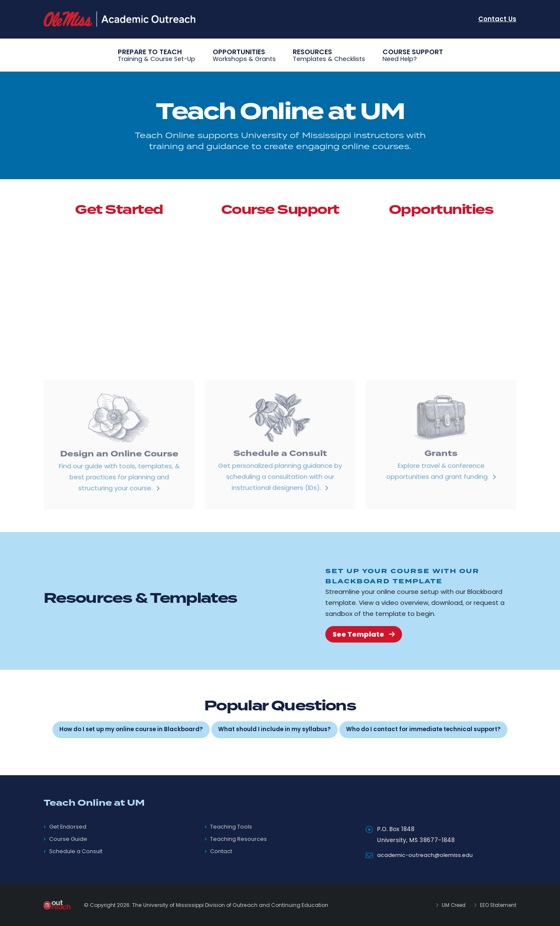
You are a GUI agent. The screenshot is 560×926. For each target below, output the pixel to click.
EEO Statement (496, 905)
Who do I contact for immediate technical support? (423, 729)
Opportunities (244, 55)
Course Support (413, 55)
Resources (329, 55)
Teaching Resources (239, 839)
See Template (364, 634)
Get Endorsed (69, 827)
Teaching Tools (232, 827)
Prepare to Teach (157, 55)
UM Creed (450, 905)
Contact (222, 851)
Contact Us (497, 19)
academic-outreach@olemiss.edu (429, 855)
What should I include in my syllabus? (274, 729)
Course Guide (69, 839)
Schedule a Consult (77, 851)
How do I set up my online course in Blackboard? (131, 729)
